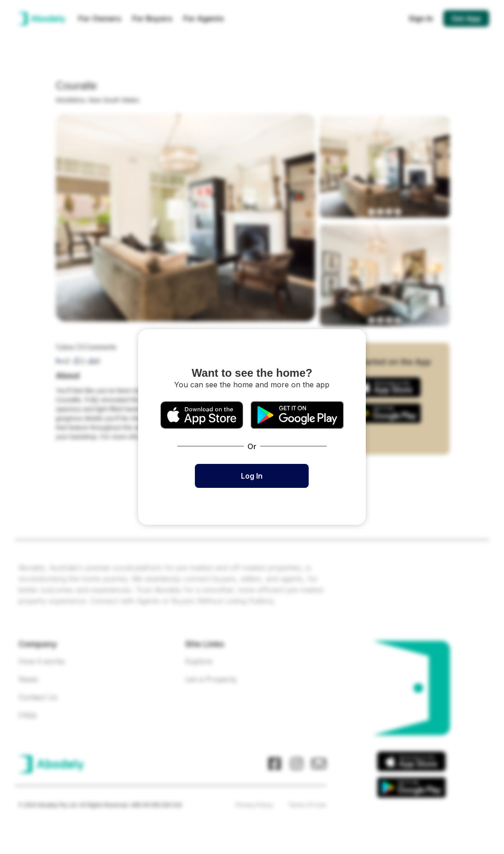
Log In (252, 476)
